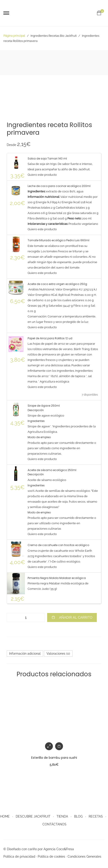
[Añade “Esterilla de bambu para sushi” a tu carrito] (59, 746)
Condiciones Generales (84, 857)
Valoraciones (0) (58, 654)
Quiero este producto (42, 175)
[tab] (25, 654)
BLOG (78, 816)
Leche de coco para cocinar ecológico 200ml (59, 186)
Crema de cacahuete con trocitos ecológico (58, 545)
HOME (5, 816)
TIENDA (62, 816)
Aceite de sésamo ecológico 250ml (52, 470)
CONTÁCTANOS (54, 824)
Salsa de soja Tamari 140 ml (47, 158)
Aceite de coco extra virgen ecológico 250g (57, 284)
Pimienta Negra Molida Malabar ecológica (57, 578)
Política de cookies (51, 857)
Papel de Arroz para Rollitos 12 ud (50, 338)
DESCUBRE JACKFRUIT (33, 816)
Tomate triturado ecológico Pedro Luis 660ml (58, 240)
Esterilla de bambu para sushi (54, 758)
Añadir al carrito (76, 617)
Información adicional (25, 654)
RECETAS (96, 816)
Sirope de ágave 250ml (44, 406)
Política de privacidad (19, 857)
